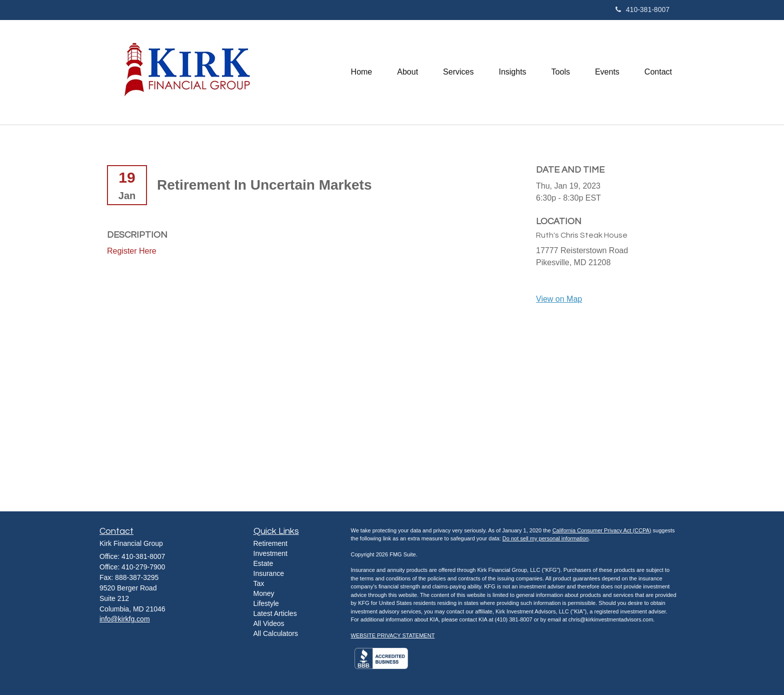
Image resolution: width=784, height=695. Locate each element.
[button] (407, 72)
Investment (270, 553)
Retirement (270, 543)
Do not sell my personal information (545, 538)
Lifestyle (266, 603)
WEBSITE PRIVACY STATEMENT (393, 635)
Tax (259, 583)
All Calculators (276, 633)
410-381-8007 (642, 10)
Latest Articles (275, 613)
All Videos (269, 623)
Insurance (269, 573)
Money (264, 593)
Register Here (132, 251)
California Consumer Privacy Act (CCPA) (602, 530)
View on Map (559, 299)
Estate (263, 563)
